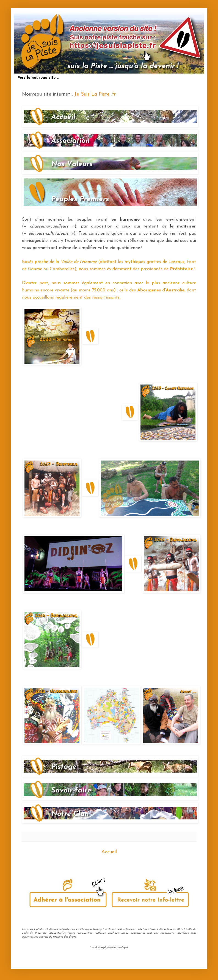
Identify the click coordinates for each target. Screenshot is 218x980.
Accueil (109, 852)
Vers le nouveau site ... (38, 78)
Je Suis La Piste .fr (95, 94)
